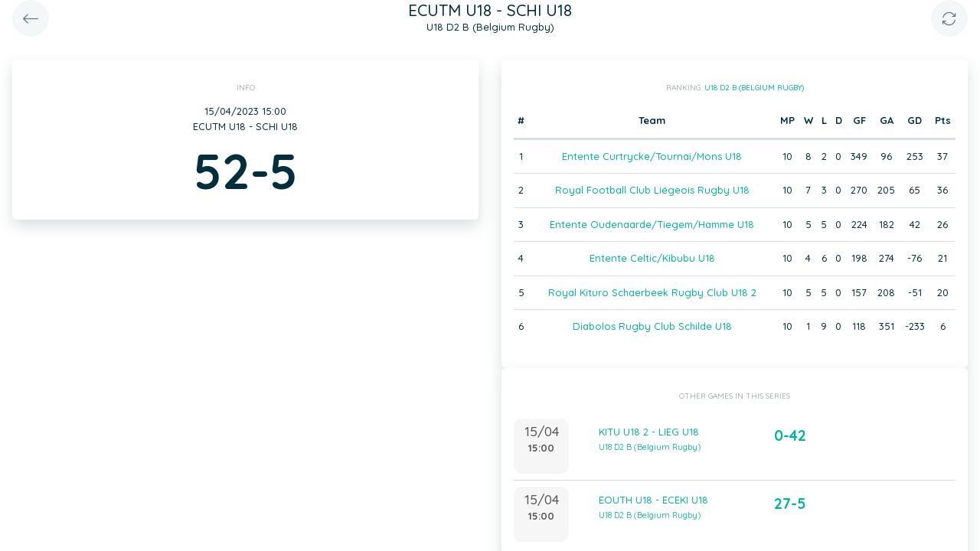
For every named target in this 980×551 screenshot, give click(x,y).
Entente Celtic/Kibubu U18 (652, 258)
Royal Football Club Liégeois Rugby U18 (652, 190)
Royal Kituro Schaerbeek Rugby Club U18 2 (652, 292)
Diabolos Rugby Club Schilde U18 (652, 326)
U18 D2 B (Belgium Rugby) (754, 88)
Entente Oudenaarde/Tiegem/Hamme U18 (652, 224)
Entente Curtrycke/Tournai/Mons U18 (652, 156)
